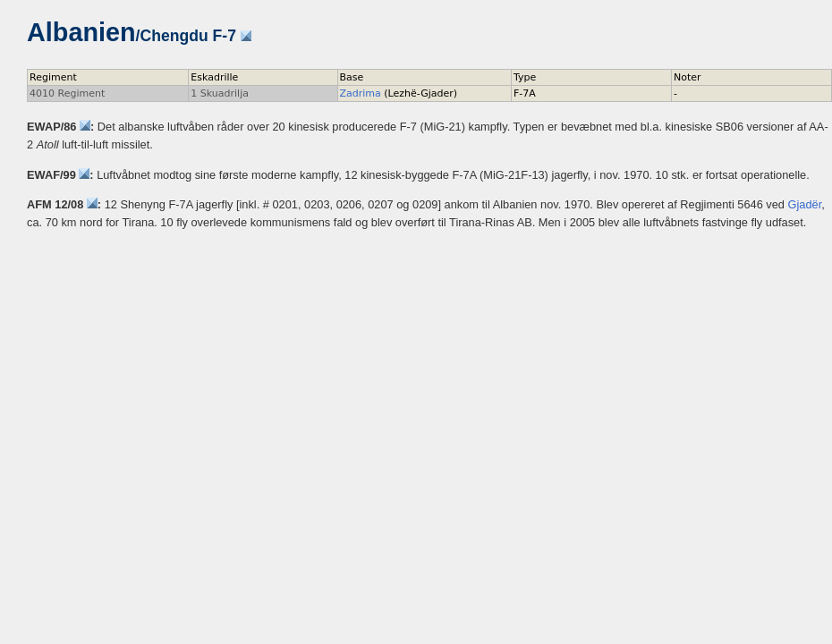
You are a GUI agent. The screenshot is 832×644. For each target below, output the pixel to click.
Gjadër (805, 204)
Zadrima (361, 93)
